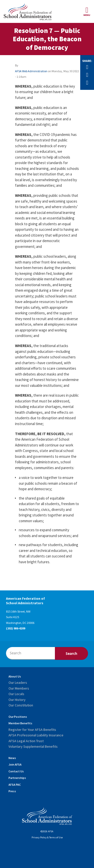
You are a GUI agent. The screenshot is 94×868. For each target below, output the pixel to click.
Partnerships (17, 778)
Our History (17, 700)
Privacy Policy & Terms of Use (47, 837)
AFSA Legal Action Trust (26, 741)
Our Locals (16, 694)
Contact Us (16, 771)
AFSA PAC (15, 785)
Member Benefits (20, 723)
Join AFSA (15, 764)
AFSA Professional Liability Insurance (36, 735)
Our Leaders (18, 683)
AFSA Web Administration (31, 71)
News (12, 758)
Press (12, 791)
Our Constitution (21, 705)
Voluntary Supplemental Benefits (33, 746)
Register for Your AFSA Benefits (32, 730)
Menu (87, 11)
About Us (15, 676)
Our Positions (18, 717)
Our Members (19, 688)
